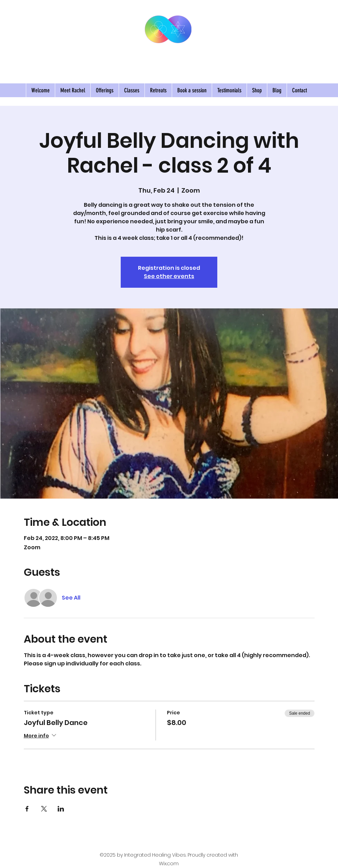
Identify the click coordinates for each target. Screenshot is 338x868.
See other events (169, 276)
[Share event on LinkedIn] (61, 809)
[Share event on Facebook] (27, 809)
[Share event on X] (44, 809)
